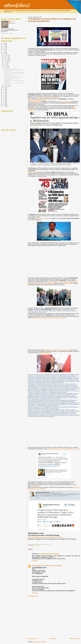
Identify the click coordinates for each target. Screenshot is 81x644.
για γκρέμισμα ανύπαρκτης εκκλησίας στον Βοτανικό (57, 350)
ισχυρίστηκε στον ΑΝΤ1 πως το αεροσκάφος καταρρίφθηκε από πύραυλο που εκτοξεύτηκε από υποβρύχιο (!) (53, 283)
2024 (4, 46)
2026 (4, 43)
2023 (4, 48)
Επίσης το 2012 (32, 172)
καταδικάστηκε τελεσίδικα (42, 218)
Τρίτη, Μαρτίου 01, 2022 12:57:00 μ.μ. (52, 565)
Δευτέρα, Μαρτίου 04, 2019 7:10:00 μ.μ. (49, 554)
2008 (4, 103)
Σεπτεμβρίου (6, 59)
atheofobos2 (17, 5)
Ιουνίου (5, 63)
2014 (4, 94)
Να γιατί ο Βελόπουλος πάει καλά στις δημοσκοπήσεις (45, 537)
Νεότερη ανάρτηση (32, 638)
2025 (4, 45)
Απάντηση (35, 561)
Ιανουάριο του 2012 (35, 102)
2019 (4, 54)
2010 (4, 100)
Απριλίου (6, 66)
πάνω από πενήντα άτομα (64, 102)
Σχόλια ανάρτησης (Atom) (40, 642)
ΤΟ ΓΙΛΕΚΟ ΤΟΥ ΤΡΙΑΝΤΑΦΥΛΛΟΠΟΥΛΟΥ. (48, 97)
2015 (4, 92)
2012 (4, 97)
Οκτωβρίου (6, 58)
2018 (4, 88)
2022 (4, 49)
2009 (4, 102)
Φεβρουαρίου (7, 85)
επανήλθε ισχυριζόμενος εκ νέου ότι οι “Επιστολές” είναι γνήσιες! (64, 449)
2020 (4, 52)
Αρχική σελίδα (53, 638)
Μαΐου (5, 65)
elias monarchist (36, 565)
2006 (4, 106)
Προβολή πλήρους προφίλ (7, 33)
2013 (4, 95)
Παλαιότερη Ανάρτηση (75, 638)
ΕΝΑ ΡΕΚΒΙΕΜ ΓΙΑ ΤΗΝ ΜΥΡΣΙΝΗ (11, 69)
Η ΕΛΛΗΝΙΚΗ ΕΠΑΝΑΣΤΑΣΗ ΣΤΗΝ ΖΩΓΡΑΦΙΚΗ (14, 72)
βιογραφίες (33, 545)
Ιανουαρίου (6, 86)
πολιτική (37, 545)
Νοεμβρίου (6, 57)
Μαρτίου (6, 68)
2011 (4, 98)
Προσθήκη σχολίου (34, 596)
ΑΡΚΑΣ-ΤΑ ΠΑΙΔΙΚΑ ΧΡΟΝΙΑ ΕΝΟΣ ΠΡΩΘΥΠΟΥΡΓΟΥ (11, 79)
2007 (4, 105)
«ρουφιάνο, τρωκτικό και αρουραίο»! (37, 100)
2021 (4, 51)
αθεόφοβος (13, 21)
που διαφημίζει (35, 486)
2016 (4, 91)
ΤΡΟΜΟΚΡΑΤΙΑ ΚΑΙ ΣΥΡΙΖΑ (9, 76)
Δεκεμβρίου (6, 55)
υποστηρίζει (67, 283)
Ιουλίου (5, 62)
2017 (4, 89)
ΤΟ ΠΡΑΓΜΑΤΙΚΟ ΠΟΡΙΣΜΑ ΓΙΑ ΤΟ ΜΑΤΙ (12, 77)
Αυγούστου (6, 61)
